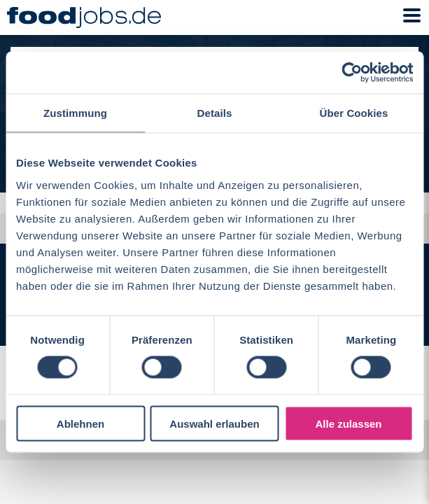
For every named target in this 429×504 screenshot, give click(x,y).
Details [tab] (215, 113)
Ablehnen (80, 423)
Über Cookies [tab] (354, 113)
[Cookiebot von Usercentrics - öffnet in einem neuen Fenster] (352, 73)
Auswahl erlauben (214, 423)
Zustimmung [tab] (75, 113)
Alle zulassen (348, 423)
